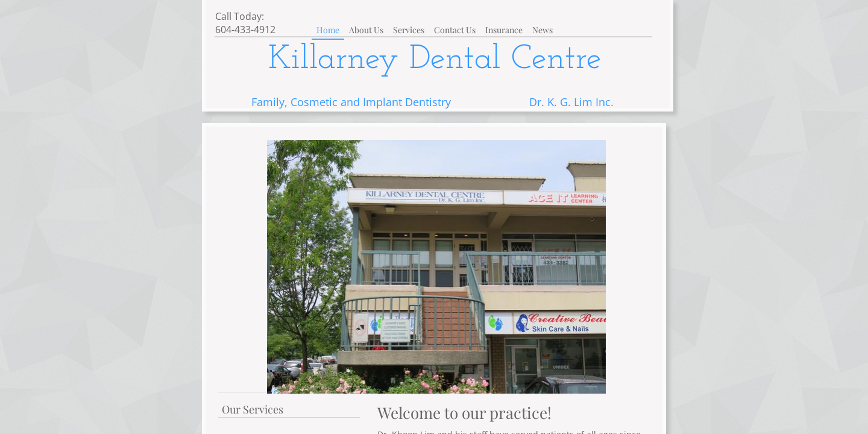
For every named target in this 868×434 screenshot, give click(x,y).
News (542, 30)
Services (409, 30)
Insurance (504, 30)
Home (328, 30)
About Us (366, 30)
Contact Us (455, 30)
